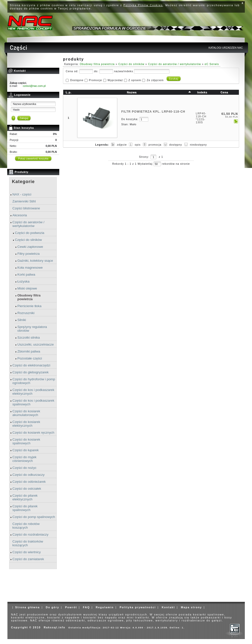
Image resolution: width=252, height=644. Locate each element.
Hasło (16, 110)
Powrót (71, 607)
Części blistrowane (26, 208)
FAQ (86, 607)
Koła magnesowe (30, 268)
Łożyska (23, 281)
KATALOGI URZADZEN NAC (226, 48)
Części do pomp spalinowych (34, 517)
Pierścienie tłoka (29, 306)
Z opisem (135, 80)
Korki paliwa (26, 274)
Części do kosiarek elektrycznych (26, 424)
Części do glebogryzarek (31, 372)
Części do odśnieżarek (29, 482)
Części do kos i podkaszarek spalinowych (33, 402)
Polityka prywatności (138, 607)
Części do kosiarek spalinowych (26, 441)
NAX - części (22, 194)
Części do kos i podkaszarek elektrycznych (33, 392)
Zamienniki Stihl (24, 201)
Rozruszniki (26, 313)
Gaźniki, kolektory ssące (35, 261)
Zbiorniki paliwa (29, 351)
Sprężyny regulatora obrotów (32, 329)
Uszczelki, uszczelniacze (36, 344)
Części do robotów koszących (26, 526)
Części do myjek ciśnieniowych (24, 459)
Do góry (52, 607)
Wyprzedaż (115, 80)
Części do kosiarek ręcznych (33, 433)
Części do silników (28, 240)
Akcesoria (20, 215)
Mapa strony (191, 607)
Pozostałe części (30, 358)
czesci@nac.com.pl (34, 86)
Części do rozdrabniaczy (30, 534)
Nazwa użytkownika (25, 104)
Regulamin (105, 607)
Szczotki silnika (29, 338)
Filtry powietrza (29, 254)
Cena (224, 92)
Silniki (22, 320)
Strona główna (27, 607)
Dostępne (77, 80)
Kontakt (168, 607)
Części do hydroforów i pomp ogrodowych (34, 381)
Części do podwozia (30, 233)
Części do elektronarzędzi (31, 365)
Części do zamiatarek (28, 559)
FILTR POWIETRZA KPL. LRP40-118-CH (153, 112)
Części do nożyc (24, 468)
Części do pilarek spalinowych (25, 508)
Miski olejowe (27, 288)
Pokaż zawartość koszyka (33, 159)
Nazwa (132, 92)
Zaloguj (24, 118)
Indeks (202, 92)
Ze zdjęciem (155, 80)
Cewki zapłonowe (30, 247)
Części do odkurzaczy (29, 475)
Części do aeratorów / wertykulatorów (28, 224)
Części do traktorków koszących (28, 543)
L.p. (69, 92)
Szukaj (174, 79)
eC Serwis (212, 64)
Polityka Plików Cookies (143, 5)
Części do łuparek (26, 450)
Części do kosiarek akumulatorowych (26, 413)
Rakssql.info (54, 627)
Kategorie (23, 182)
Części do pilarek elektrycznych (25, 497)
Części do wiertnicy (27, 552)
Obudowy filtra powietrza (29, 297)
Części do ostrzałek (27, 489)
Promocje (96, 80)
